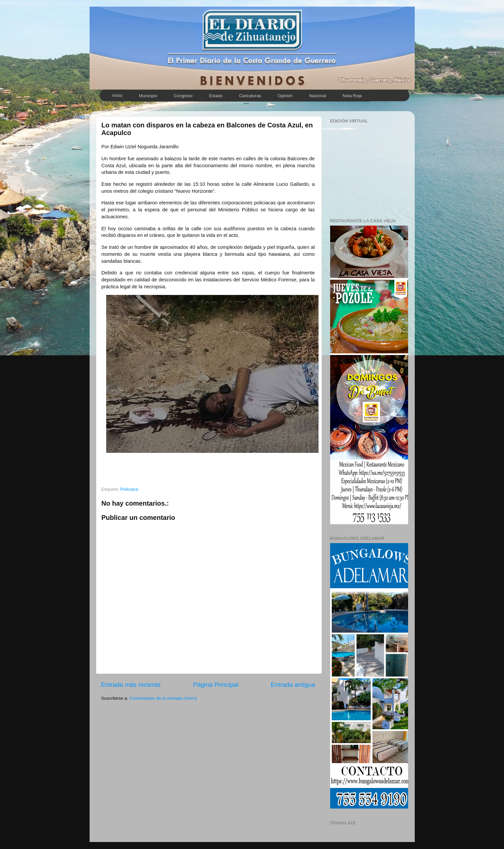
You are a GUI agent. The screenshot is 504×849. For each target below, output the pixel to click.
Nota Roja (352, 96)
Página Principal (216, 685)
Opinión (285, 96)
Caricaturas (250, 96)
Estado (216, 96)
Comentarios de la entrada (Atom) (163, 698)
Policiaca (129, 489)
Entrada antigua (293, 685)
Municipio (148, 96)
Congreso (183, 96)
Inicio (117, 95)
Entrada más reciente (131, 685)
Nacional (318, 96)
